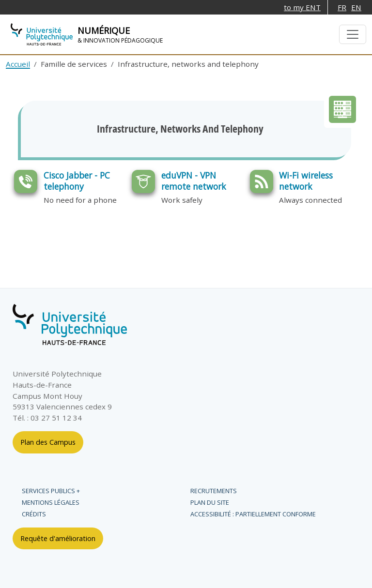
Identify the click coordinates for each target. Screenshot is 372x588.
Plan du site (210, 502)
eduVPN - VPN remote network (194, 181)
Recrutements (214, 491)
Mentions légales (51, 502)
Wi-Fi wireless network (306, 181)
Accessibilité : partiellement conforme (253, 514)
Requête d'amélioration (58, 538)
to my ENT (302, 7)
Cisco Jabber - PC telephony (77, 181)
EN (356, 7)
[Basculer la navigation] (353, 34)
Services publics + (51, 491)
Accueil (18, 64)
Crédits (34, 514)
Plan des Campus (48, 442)
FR (342, 7)
